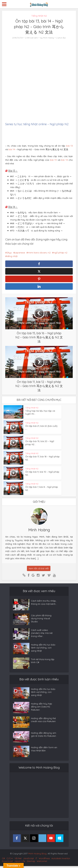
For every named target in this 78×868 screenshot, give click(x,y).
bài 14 (12, 149)
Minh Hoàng (48, 38)
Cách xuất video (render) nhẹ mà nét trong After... (42, 636)
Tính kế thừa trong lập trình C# (43, 664)
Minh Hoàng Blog (37, 856)
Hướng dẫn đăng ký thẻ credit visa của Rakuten (44, 723)
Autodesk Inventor (61, 860)
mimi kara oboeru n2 (39, 253)
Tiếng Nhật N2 (39, 16)
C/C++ (10, 860)
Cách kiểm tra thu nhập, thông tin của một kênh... (44, 607)
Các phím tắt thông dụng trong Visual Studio (42, 621)
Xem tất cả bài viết (39, 570)
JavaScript (28, 860)
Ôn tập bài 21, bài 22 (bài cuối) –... (42, 428)
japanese (20, 253)
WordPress (44, 860)
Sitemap (31, 863)
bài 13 (69, 146)
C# (3, 860)
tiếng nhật (12, 256)
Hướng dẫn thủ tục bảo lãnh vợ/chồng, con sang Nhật (44, 651)
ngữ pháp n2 (60, 253)
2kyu (9, 253)
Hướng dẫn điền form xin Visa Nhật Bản (42, 752)
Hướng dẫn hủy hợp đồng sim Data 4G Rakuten (42, 710)
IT (36, 860)
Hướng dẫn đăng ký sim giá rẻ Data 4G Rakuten (44, 737)
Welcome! (42, 863)
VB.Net (18, 860)
